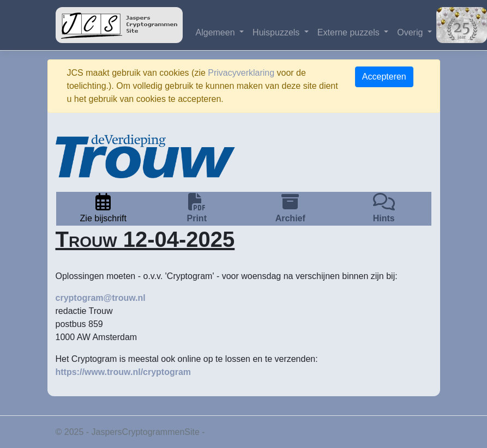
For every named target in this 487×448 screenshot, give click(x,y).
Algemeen (217, 32)
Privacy (221, 432)
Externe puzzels (350, 32)
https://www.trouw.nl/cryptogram (124, 372)
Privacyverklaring (241, 73)
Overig (411, 32)
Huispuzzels (277, 32)
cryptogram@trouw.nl (101, 298)
